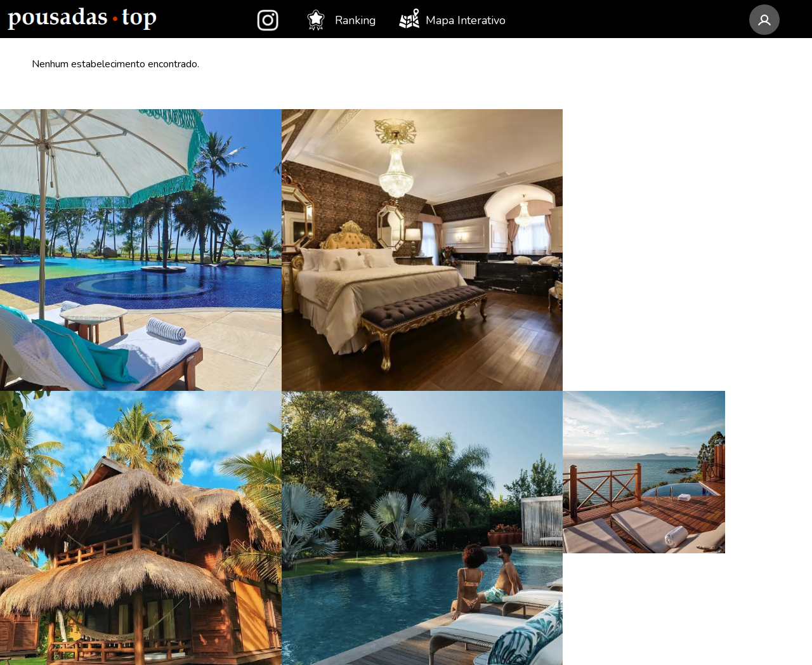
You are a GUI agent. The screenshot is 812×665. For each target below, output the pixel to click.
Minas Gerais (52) (269, 388)
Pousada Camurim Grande (100, 412)
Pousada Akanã (71, 533)
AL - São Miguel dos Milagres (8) (494, 491)
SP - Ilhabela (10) (463, 461)
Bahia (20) (251, 509)
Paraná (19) (254, 533)
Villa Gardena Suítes (84, 557)
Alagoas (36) (258, 437)
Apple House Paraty (84, 485)
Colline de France (77, 388)
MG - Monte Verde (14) (477, 364)
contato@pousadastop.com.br (708, 367)
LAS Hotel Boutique (84, 437)
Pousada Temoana (79, 581)
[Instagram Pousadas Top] (630, 412)
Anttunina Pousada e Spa (97, 364)
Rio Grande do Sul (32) (284, 461)
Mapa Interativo (452, 18)
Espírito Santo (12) (272, 581)
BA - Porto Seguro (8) (474, 522)
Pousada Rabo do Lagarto (98, 509)
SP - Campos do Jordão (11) (489, 412)
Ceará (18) (251, 557)
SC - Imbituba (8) (462, 594)
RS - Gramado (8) (462, 570)
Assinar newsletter (666, 502)
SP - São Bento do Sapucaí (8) (494, 546)
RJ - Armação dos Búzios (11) (492, 437)
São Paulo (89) (263, 364)
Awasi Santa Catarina (86, 461)
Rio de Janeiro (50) (272, 412)
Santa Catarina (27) (273, 485)
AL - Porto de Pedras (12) (484, 388)
